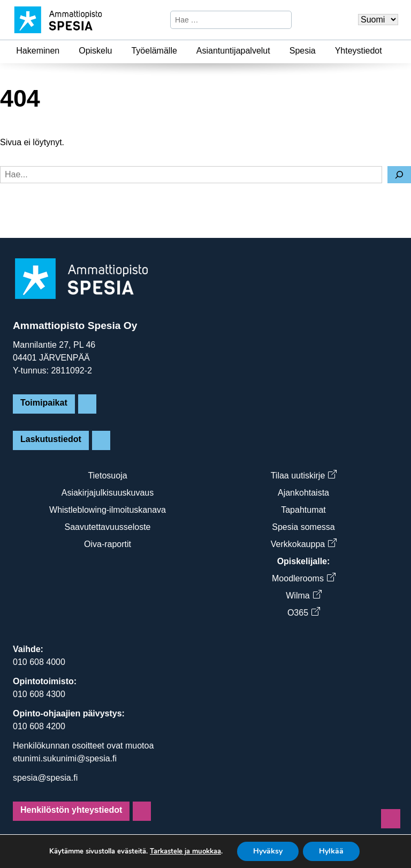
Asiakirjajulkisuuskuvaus (108, 493)
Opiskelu (95, 51)
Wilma (303, 596)
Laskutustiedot (51, 439)
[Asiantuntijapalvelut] (277, 51)
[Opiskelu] (118, 51)
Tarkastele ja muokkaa (185, 851)
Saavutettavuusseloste (108, 527)
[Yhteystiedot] (389, 51)
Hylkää (331, 851)
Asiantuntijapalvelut (233, 51)
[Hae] (282, 20)
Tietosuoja (107, 476)
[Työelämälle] (184, 51)
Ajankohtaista (303, 493)
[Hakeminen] (66, 51)
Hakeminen (38, 51)
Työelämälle (154, 51)
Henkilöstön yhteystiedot (71, 810)
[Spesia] (322, 51)
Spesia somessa (303, 527)
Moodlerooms (303, 578)
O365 (303, 613)
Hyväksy (268, 851)
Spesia (303, 51)
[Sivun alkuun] (391, 819)
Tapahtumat (303, 510)
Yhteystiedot (359, 51)
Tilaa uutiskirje (304, 476)
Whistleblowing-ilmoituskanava (108, 510)
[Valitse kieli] (378, 20)
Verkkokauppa (303, 544)
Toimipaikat (44, 403)
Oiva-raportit (108, 544)
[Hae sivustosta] (222, 20)
